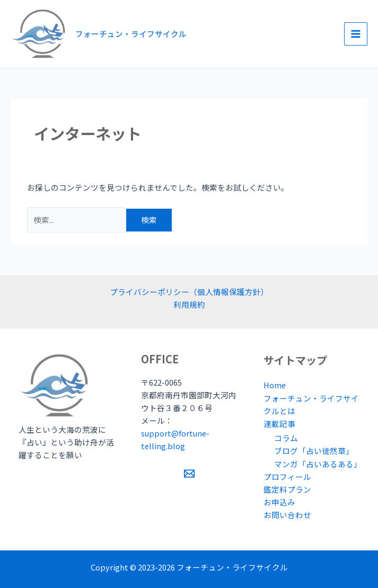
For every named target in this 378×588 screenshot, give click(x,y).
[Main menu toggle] (356, 34)
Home (275, 385)
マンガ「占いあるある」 (318, 464)
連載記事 (279, 424)
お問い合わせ (287, 515)
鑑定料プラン (287, 489)
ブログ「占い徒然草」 (314, 451)
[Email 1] (189, 474)
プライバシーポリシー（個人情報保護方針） (189, 292)
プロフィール (287, 476)
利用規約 (189, 304)
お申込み (279, 502)
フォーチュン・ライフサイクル (131, 34)
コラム (286, 438)
